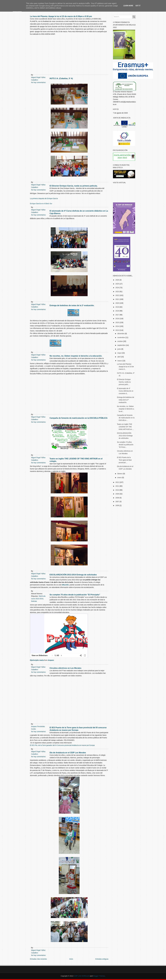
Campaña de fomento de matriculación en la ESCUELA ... (126, 418)
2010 (118, 490)
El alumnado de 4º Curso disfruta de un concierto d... (125, 391)
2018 (118, 311)
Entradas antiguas (102, 959)
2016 (118, 319)
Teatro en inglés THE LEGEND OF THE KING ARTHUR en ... (125, 427)
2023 (118, 292)
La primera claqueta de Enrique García (44, 198)
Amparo (51, 660)
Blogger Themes (99, 976)
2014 (118, 326)
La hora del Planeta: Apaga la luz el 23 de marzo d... (125, 367)
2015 (118, 322)
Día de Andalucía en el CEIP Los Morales (68, 753)
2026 (118, 280)
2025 (118, 284)
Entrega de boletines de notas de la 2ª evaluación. (72, 305)
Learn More (128, 6)
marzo (120, 361)
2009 (118, 494)
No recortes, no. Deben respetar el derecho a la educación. (76, 356)
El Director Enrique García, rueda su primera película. (74, 186)
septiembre (122, 345)
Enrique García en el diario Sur (41, 204)
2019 (118, 307)
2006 (118, 505)
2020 (118, 303)
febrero (120, 474)
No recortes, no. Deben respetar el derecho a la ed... (125, 409)
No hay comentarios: (39, 955)
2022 (118, 295)
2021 (118, 299)
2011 (118, 486)
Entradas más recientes (38, 959)
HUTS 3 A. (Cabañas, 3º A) (61, 78)
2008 (118, 498)
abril (119, 357)
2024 (118, 288)
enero (120, 478)
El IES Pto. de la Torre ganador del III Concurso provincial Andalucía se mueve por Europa (62, 745)
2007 (118, 502)
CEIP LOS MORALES (82, 976)
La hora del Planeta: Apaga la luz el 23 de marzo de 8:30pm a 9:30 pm (61, 16)
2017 (118, 315)
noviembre (121, 337)
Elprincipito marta (37, 660)
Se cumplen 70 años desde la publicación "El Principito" (75, 595)
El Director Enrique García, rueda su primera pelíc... (124, 382)
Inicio (71, 959)
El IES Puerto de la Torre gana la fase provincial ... (124, 460)
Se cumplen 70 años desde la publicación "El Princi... (125, 445)
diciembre (121, 334)
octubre (120, 341)
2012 (118, 482)
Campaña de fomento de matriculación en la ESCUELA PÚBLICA (79, 418)
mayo (120, 353)
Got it (138, 6)
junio (119, 349)
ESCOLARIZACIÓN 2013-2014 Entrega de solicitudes (73, 575)
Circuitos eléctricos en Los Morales (65, 668)
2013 (118, 330)
